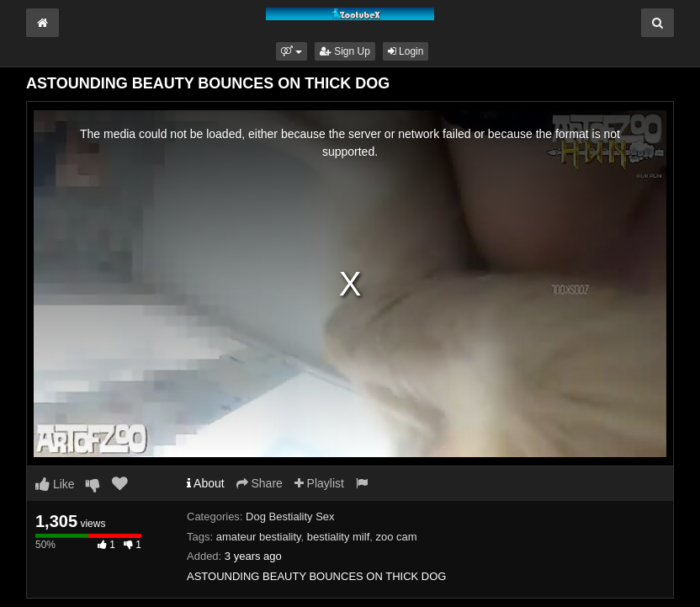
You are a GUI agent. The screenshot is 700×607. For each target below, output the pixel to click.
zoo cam (397, 537)
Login (406, 51)
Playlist (319, 483)
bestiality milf (338, 537)
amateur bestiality (259, 537)
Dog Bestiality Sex (290, 516)
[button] (292, 51)
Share (260, 483)
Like (55, 484)
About (206, 483)
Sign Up (345, 51)
